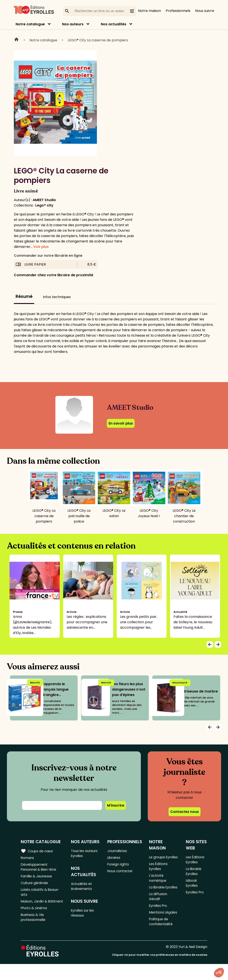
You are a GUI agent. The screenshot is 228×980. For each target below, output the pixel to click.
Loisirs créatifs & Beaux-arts (41, 895)
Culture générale (35, 885)
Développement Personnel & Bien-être (40, 868)
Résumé (24, 296)
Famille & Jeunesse (37, 878)
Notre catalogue (30, 24)
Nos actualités (114, 24)
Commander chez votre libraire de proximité (54, 275)
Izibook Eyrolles (192, 885)
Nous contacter (121, 873)
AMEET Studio (44, 200)
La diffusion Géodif (158, 910)
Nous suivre (205, 11)
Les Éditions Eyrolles (159, 873)
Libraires (114, 858)
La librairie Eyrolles (158, 898)
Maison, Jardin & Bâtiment (35, 907)
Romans (28, 858)
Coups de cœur (37, 851)
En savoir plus (121, 423)
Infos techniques (57, 297)
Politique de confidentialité (161, 937)
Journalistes (118, 851)
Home (16, 40)
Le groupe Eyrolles (157, 860)
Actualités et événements (82, 888)
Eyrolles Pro (159, 920)
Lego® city (44, 205)
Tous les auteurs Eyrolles (85, 854)
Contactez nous (185, 812)
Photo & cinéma (34, 917)
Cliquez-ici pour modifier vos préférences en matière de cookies (160, 971)
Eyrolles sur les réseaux (84, 915)
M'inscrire (116, 805)
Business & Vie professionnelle (34, 927)
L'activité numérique (158, 885)
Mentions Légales (164, 927)
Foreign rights (119, 865)
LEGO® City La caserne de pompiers (98, 40)
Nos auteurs (73, 24)
